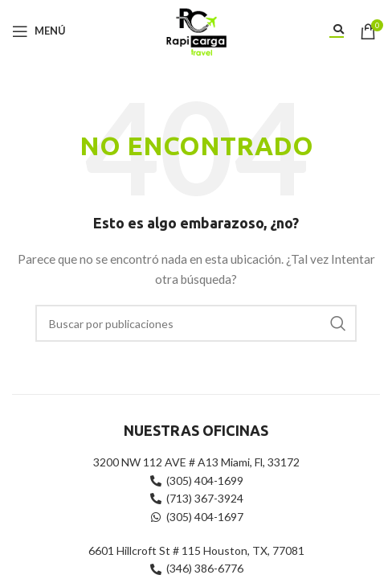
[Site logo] (196, 29)
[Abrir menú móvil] (39, 31)
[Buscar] (196, 323)
